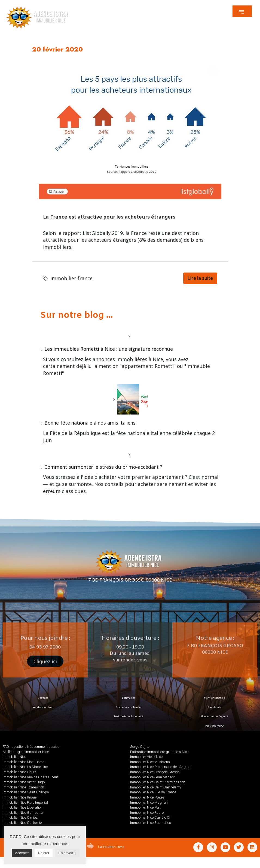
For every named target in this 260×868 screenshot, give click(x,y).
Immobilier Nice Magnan (149, 802)
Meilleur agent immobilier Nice (26, 752)
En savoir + (67, 853)
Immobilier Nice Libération (23, 807)
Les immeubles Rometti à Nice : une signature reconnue (109, 349)
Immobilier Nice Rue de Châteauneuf (30, 777)
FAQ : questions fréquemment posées (31, 747)
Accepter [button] (22, 853)
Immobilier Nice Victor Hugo (24, 782)
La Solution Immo (111, 846)
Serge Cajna (140, 747)
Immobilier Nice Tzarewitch (23, 787)
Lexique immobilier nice (129, 716)
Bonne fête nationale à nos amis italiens (90, 423)
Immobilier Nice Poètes (147, 797)
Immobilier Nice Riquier (20, 797)
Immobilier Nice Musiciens (150, 762)
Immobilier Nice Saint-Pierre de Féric (158, 782)
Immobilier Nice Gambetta (23, 813)
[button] (242, 11)
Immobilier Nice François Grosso (155, 772)
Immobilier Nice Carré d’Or (150, 817)
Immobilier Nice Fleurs (20, 772)
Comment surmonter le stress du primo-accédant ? (103, 467)
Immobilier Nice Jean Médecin (153, 777)
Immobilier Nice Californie (22, 823)
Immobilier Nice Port (145, 807)
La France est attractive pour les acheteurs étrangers (109, 217)
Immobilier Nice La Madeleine (25, 767)
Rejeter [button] (44, 853)
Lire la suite (200, 278)
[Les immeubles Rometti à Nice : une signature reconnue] (130, 337)
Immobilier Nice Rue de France (153, 792)
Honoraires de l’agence (215, 716)
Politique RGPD (215, 726)
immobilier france (71, 278)
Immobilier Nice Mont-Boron (24, 762)
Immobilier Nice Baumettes (151, 823)
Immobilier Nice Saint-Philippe (26, 792)
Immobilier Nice (14, 757)
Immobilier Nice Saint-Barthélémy (156, 787)
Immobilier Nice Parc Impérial (25, 802)
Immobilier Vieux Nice (146, 757)
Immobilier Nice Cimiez (20, 817)
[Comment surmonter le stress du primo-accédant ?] (130, 455)
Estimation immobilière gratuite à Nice (159, 752)
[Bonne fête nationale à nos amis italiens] (130, 399)
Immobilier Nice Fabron (148, 813)
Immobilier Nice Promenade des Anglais (161, 767)
